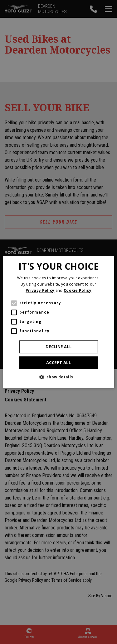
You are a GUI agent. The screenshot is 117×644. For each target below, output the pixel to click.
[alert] (58, 322)
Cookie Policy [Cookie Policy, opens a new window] (78, 290)
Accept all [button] (58, 362)
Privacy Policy (40, 290)
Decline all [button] (58, 347)
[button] (58, 377)
